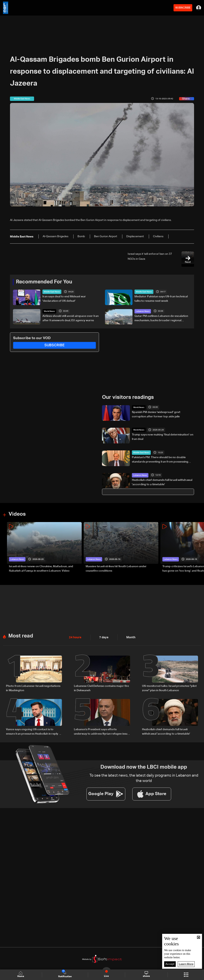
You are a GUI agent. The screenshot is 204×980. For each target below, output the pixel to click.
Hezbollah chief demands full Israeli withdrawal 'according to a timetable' (162, 482)
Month (129, 637)
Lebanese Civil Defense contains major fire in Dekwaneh (101, 688)
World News (49, 311)
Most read (21, 636)
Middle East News (52, 292)
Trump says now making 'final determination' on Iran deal (163, 437)
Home (21, 975)
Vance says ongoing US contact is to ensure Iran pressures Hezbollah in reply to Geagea (34, 731)
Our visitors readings (128, 397)
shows (146, 974)
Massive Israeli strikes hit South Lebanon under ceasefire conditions (116, 568)
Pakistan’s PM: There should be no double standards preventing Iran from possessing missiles (160, 460)
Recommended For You (44, 282)
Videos (17, 514)
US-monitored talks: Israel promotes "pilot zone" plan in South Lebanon (169, 688)
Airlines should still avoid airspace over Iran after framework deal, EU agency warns (71, 318)
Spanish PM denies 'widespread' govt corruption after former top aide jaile (156, 414)
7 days (103, 637)
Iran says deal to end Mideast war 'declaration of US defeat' (64, 299)
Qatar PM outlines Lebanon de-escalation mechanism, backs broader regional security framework (161, 318)
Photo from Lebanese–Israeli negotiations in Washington (33, 688)
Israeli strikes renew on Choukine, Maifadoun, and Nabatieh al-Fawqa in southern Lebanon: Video (41, 568)
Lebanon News (143, 311)
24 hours (75, 637)
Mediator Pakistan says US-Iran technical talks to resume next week (161, 299)
